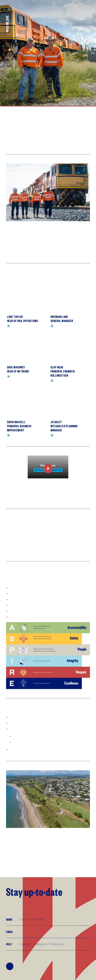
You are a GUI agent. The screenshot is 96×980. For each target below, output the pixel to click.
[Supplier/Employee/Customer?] (55, 944)
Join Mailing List (10, 966)
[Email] (55, 932)
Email (10, 932)
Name (9, 919)
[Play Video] (7, 480)
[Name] (55, 920)
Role (9, 944)
